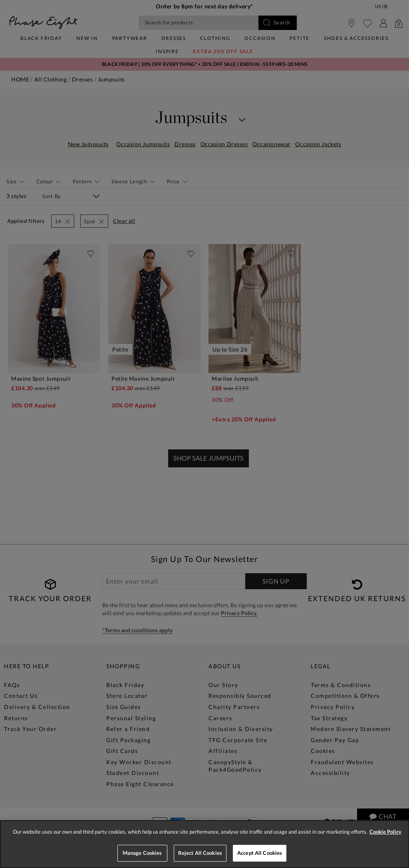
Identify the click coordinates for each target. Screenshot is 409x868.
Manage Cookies (142, 853)
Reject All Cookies (200, 853)
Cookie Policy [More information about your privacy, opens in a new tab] (385, 832)
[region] (204, 844)
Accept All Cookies (260, 853)
